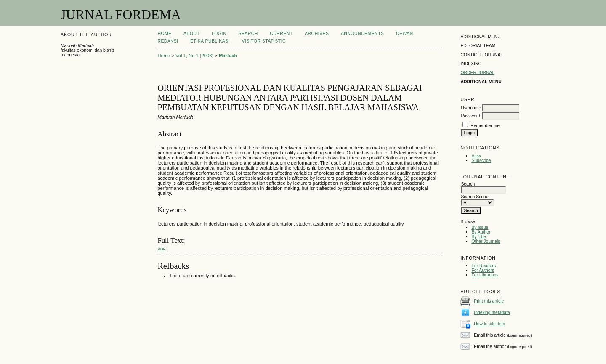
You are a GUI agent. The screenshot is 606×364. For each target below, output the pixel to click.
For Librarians (485, 275)
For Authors (483, 270)
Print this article (489, 301)
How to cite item (489, 324)
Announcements (363, 33)
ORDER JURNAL (477, 73)
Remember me (485, 126)
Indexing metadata (492, 312)
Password (470, 116)
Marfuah (228, 56)
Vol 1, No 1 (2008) (194, 56)
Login (219, 33)
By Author (481, 232)
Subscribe (481, 161)
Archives (317, 33)
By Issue (480, 227)
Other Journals (486, 241)
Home (164, 33)
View (476, 156)
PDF (161, 249)
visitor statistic (264, 41)
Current (281, 33)
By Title (478, 237)
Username (471, 108)
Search (248, 33)
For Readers (484, 266)
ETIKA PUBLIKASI (210, 41)
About (191, 33)
